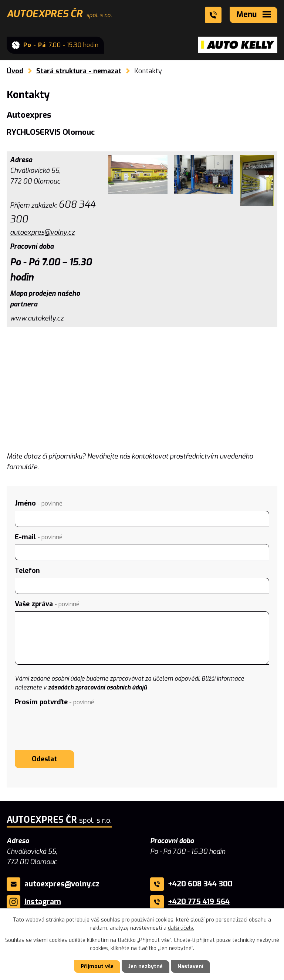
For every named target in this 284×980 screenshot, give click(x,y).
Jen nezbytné (146, 966)
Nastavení (190, 966)
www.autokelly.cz (37, 318)
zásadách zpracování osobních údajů (97, 687)
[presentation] (71, 724)
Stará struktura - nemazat (79, 71)
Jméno (39, 503)
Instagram (43, 902)
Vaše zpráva (47, 604)
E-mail (39, 537)
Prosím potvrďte (55, 702)
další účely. (181, 928)
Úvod (15, 71)
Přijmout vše (97, 966)
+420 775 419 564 (199, 902)
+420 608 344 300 (200, 884)
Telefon (27, 571)
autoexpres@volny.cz (42, 232)
